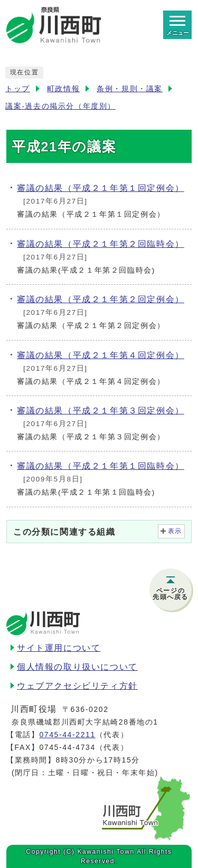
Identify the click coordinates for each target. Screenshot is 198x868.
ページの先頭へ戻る (171, 594)
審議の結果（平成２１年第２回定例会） (101, 299)
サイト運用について (59, 648)
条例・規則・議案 (130, 89)
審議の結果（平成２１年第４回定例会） (101, 355)
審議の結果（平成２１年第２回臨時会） (101, 244)
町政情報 (63, 89)
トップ (18, 89)
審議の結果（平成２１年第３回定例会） (101, 411)
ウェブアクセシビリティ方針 (77, 686)
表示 (175, 531)
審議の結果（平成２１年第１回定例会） (101, 188)
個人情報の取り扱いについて (77, 667)
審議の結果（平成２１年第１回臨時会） (101, 466)
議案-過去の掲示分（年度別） (60, 106)
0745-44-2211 (67, 735)
